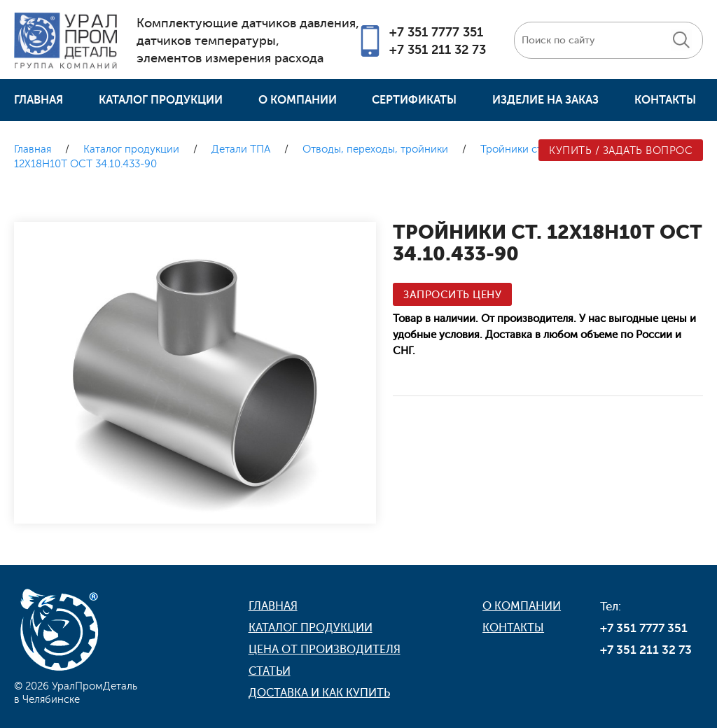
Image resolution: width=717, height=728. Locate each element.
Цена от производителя (325, 650)
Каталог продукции (161, 100)
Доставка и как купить (319, 693)
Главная (39, 100)
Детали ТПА (241, 149)
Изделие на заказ (545, 100)
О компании (298, 100)
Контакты (665, 100)
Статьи (270, 671)
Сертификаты (414, 100)
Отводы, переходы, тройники (375, 149)
